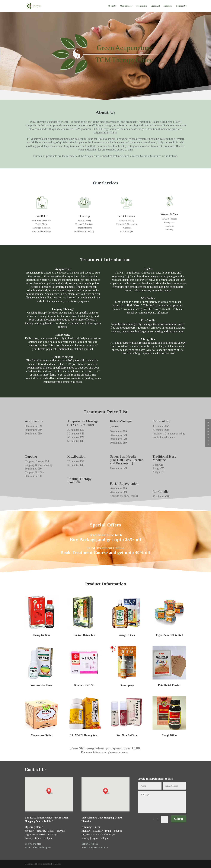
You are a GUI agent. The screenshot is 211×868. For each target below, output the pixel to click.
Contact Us (181, 6)
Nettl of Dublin (54, 864)
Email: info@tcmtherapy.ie (38, 847)
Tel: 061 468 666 (90, 844)
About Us (112, 6)
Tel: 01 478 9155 (33, 844)
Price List (155, 6)
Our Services (126, 6)
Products (168, 6)
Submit (179, 819)
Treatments (142, 6)
